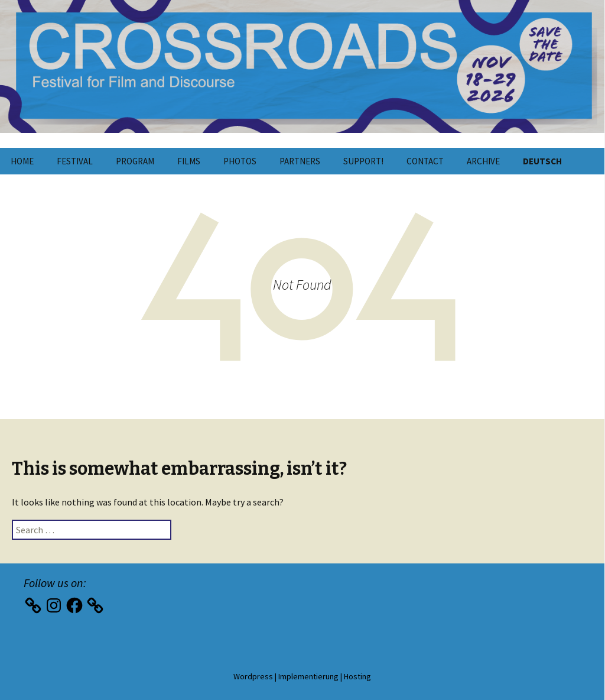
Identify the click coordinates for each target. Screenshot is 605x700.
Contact (425, 161)
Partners (300, 161)
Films (189, 161)
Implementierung (308, 676)
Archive (483, 161)
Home (22, 161)
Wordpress (253, 676)
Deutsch (542, 161)
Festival (75, 161)
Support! (363, 161)
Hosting (357, 676)
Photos (240, 161)
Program (135, 161)
